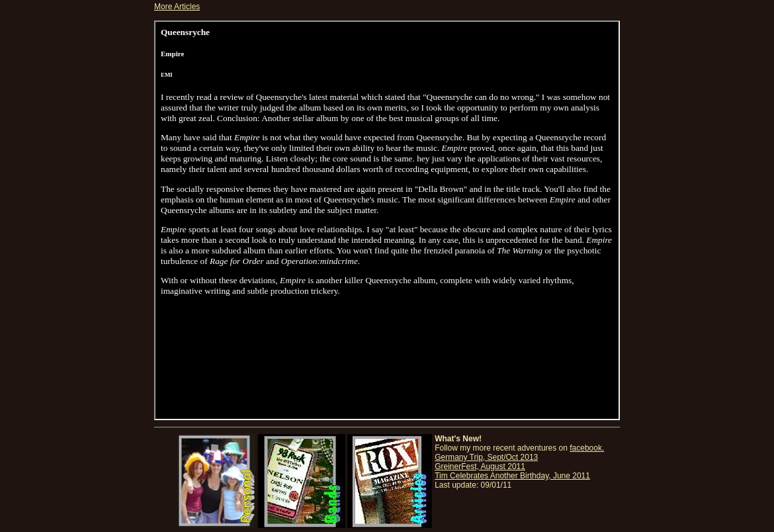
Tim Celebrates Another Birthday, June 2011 (512, 476)
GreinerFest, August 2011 (480, 466)
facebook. (587, 448)
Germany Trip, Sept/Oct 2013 (486, 457)
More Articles (177, 7)
